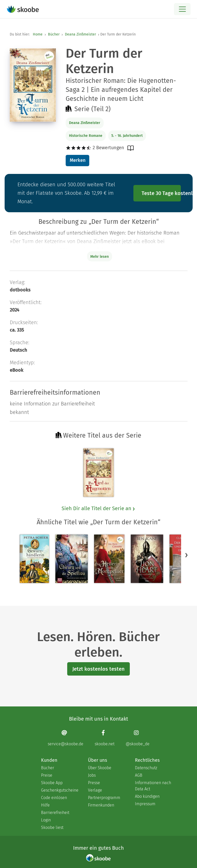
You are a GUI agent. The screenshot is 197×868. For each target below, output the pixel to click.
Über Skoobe (100, 768)
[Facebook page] (105, 738)
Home (38, 34)
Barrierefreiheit (55, 813)
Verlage (95, 790)
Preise (47, 775)
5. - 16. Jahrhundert (127, 136)
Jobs (92, 775)
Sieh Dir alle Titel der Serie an (98, 508)
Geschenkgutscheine (59, 790)
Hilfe (45, 805)
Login (46, 820)
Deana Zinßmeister (80, 34)
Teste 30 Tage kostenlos (161, 193)
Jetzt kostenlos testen (98, 669)
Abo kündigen (147, 796)
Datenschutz (146, 768)
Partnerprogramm (104, 798)
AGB (139, 775)
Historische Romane (86, 136)
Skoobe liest (52, 827)
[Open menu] (182, 9)
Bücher (54, 34)
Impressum (145, 804)
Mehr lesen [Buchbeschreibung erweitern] (100, 257)
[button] (186, 555)
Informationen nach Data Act (153, 786)
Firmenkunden (101, 805)
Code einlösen (54, 798)
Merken (78, 160)
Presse (94, 783)
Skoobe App (52, 783)
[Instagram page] (138, 738)
